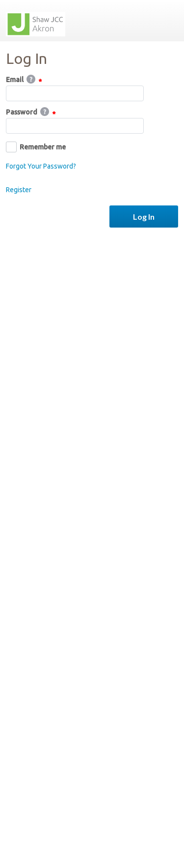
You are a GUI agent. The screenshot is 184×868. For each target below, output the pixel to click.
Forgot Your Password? (41, 166)
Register (19, 190)
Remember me (36, 147)
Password (31, 113)
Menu (167, 21)
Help (31, 79)
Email (24, 80)
